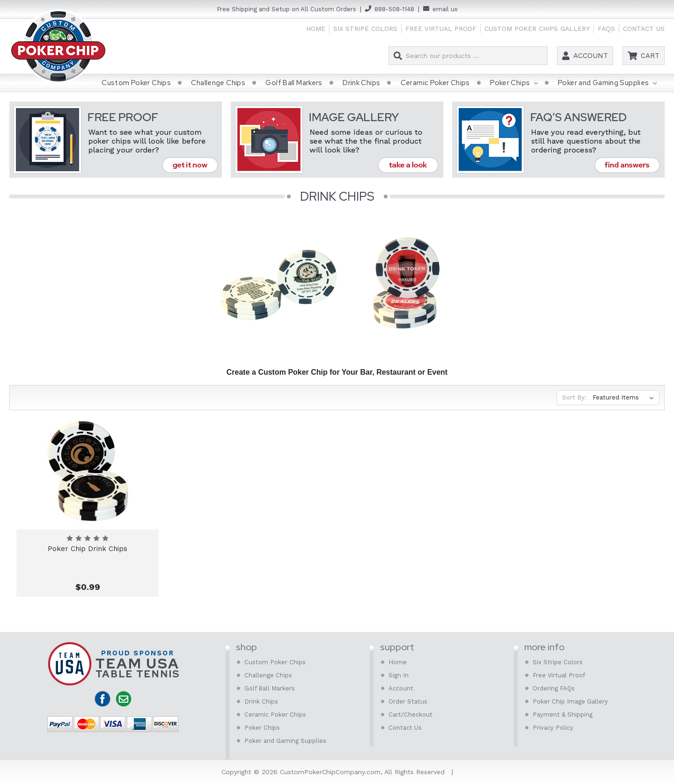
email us (445, 9)
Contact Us (644, 29)
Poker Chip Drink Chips (88, 549)
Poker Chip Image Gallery (570, 701)
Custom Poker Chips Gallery (537, 29)
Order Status (408, 701)
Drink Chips (361, 83)
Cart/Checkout (410, 715)
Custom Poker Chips (136, 83)
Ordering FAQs (554, 688)
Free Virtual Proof (441, 29)
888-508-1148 (394, 9)
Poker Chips (514, 83)
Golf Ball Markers (294, 83)
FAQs (606, 29)
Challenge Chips (218, 83)
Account (591, 56)
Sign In (399, 675)
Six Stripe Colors (365, 29)
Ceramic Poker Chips (435, 83)
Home (316, 29)
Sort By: (574, 397)
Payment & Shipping (563, 715)
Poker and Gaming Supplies (607, 83)
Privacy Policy (553, 728)
